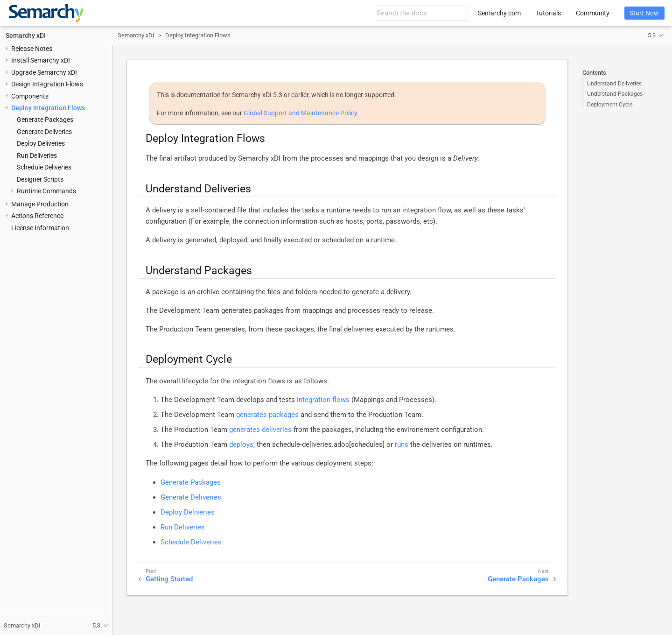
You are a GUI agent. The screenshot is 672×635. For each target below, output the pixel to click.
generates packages (267, 415)
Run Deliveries (37, 155)
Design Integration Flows (47, 84)
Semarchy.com (499, 13)
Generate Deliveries (44, 132)
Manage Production (40, 204)
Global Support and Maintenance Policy (300, 113)
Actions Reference (37, 216)
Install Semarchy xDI (41, 60)
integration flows (323, 400)
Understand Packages (615, 94)
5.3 (652, 35)
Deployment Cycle (610, 105)
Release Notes (32, 49)
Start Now (644, 13)
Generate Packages (45, 120)
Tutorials (548, 13)
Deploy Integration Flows (48, 108)
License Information (40, 228)
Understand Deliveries (614, 84)
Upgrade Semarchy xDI (44, 72)
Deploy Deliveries (41, 143)
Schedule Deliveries (44, 167)
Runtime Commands (46, 191)
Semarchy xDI (26, 35)
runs (402, 444)
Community (593, 13)
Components (30, 96)
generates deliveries (260, 430)
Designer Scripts (40, 179)
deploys (241, 444)
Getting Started (169, 579)
